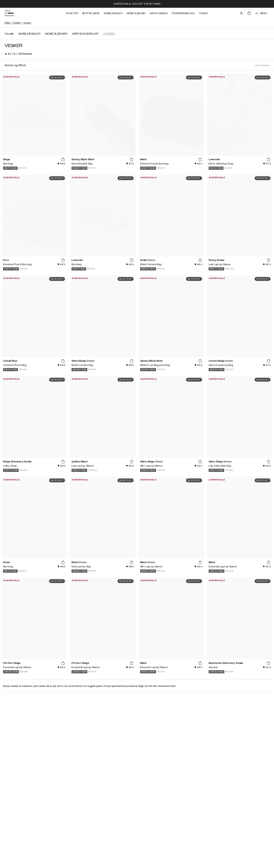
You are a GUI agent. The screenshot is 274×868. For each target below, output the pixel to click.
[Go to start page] (9, 13)
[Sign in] (241, 13)
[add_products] (63, 160)
